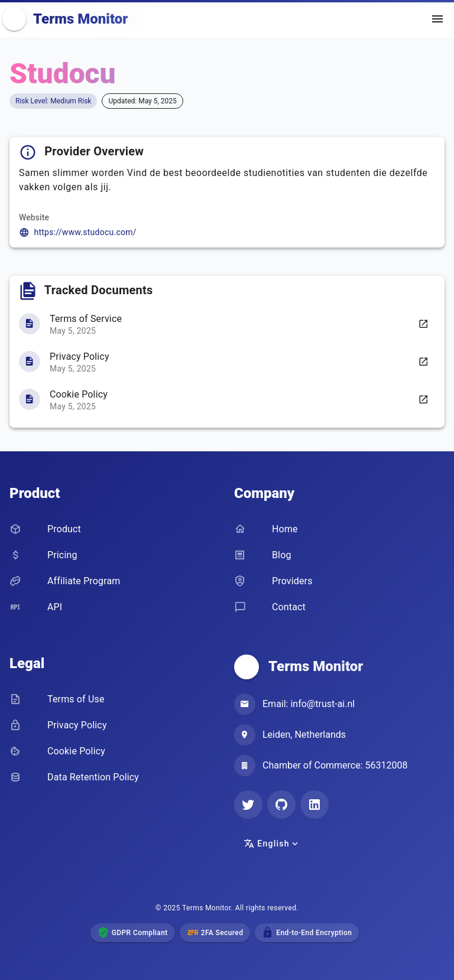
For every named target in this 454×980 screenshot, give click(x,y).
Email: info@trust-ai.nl (309, 704)
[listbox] (227, 362)
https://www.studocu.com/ (85, 232)
